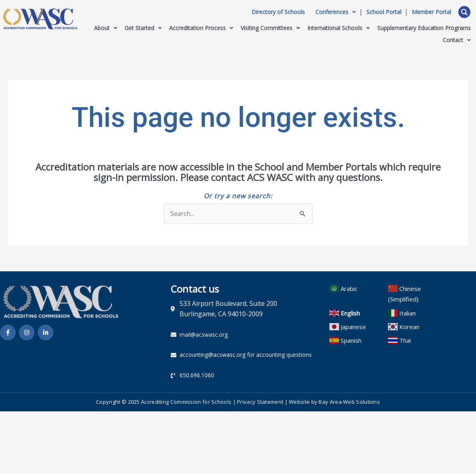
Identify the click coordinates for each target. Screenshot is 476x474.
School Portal (384, 12)
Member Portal (431, 12)
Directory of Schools (278, 12)
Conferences (336, 12)
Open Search (464, 12)
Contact (457, 40)
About (106, 28)
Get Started (143, 28)
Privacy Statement (260, 403)
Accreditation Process (201, 28)
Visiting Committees (270, 28)
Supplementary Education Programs (424, 28)
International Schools (339, 28)
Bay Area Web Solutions (349, 403)
